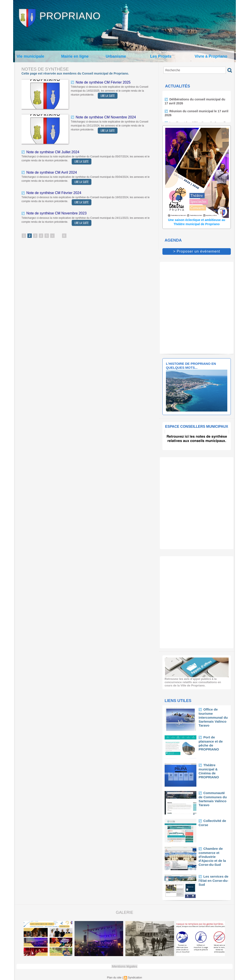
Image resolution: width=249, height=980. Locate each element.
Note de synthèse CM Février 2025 (101, 82)
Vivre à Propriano (211, 56)
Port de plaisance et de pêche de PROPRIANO (213, 740)
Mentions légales (125, 966)
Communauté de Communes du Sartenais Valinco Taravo (212, 797)
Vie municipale (30, 56)
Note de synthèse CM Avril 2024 (50, 172)
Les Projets (161, 56)
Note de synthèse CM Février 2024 (52, 192)
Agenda (173, 240)
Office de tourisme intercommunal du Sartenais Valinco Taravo (213, 714)
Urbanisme (116, 56)
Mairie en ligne (75, 56)
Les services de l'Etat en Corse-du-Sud (212, 879)
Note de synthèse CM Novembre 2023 (54, 212)
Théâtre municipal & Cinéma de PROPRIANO (213, 768)
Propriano (70, 16)
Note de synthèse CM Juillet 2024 (51, 152)
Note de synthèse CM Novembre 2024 (104, 117)
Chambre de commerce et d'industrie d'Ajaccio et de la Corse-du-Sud (213, 853)
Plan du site (115, 976)
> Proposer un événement (197, 251)
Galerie (125, 912)
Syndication (135, 976)
